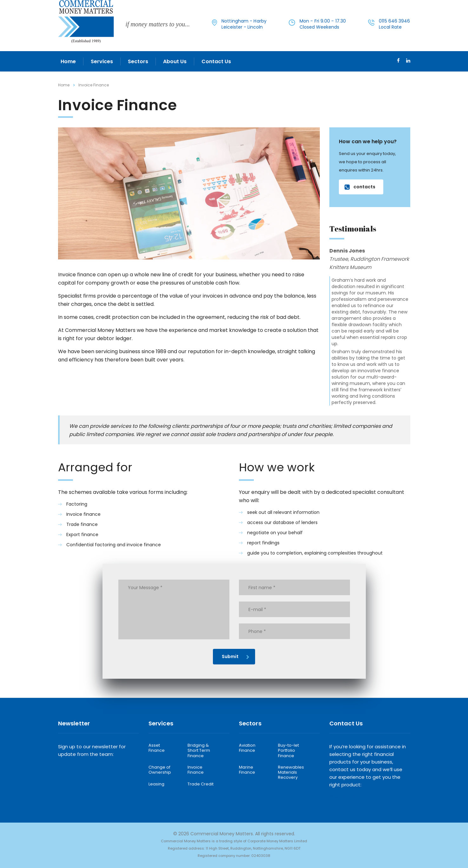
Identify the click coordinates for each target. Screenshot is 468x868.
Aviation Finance (247, 748)
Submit (236, 656)
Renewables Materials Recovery (291, 773)
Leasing (156, 784)
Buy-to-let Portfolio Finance (288, 751)
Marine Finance (247, 770)
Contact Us (216, 61)
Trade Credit (201, 784)
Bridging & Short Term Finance (199, 751)
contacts (360, 187)
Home (68, 61)
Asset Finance (157, 748)
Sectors (138, 61)
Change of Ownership (160, 770)
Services (102, 61)
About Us (175, 61)
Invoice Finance (196, 770)
